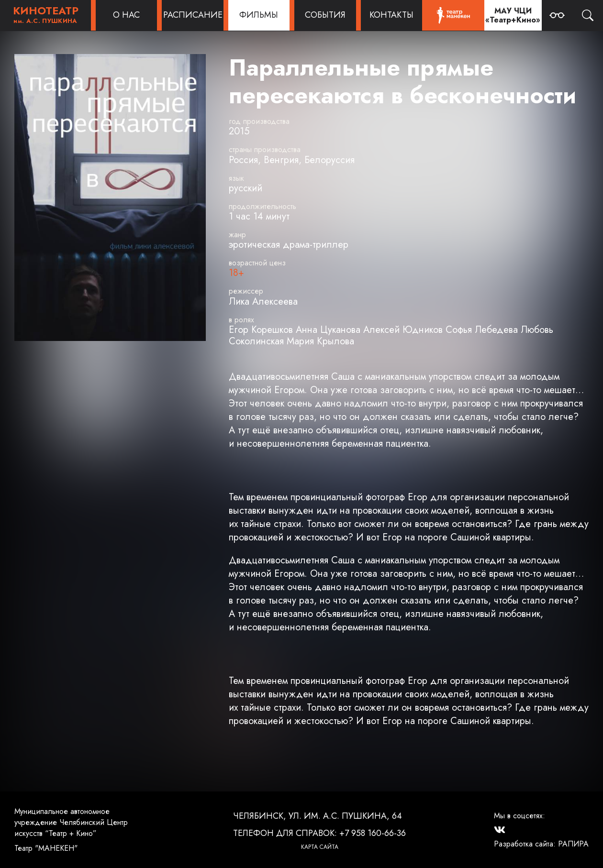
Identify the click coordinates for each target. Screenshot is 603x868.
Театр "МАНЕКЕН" (46, 848)
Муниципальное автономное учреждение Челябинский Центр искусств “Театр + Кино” (71, 822)
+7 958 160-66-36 (373, 833)
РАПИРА (573, 844)
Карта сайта (320, 847)
